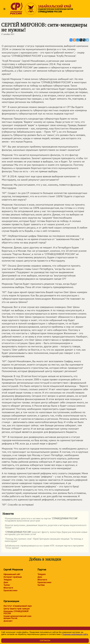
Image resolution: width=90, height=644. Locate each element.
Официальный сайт (12, 574)
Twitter (7, 585)
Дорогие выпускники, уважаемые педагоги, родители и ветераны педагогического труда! (44, 526)
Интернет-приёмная (13, 577)
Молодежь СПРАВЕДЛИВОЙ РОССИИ (16, 612)
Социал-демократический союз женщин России (17, 617)
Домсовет (8, 621)
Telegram (8, 580)
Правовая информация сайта (75, 634)
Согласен (45, 641)
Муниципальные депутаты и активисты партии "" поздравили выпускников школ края (40, 520)
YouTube (41, 585)
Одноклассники (10, 590)
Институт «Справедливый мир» (18, 606)
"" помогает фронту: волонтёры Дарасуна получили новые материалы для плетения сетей (45, 533)
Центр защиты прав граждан (17, 609)
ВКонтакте (8, 588)
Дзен (6, 582)
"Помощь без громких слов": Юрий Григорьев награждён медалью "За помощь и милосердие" (43, 540)
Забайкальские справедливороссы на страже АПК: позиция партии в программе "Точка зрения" (43, 547)
